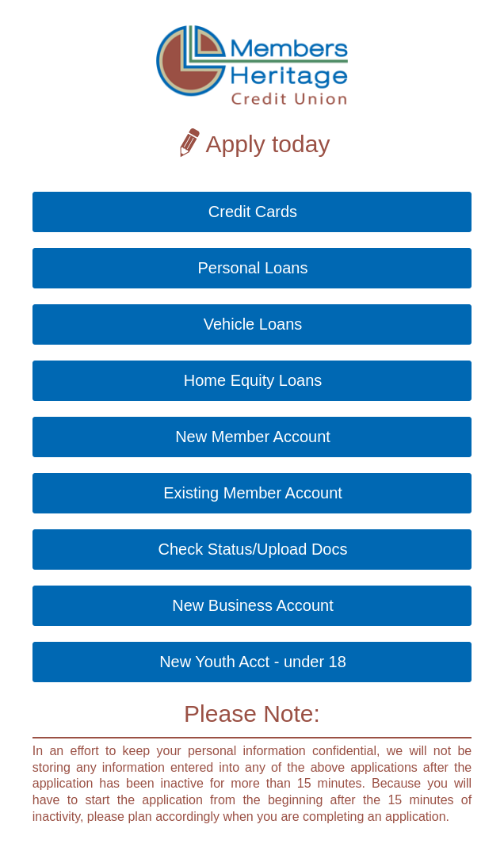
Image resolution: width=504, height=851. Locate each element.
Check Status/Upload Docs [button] (252, 549)
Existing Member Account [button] (253, 493)
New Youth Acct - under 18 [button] (253, 662)
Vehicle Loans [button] (253, 324)
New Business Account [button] (252, 605)
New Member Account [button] (253, 437)
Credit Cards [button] (253, 212)
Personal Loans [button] (253, 268)
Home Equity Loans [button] (253, 380)
